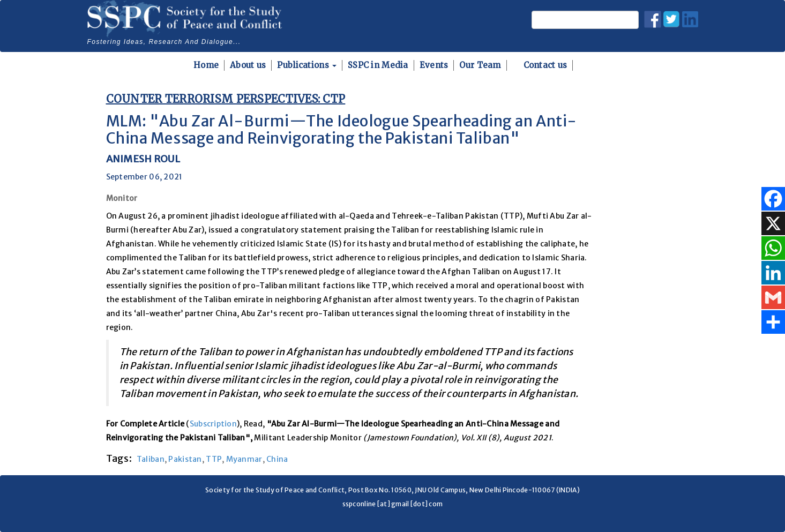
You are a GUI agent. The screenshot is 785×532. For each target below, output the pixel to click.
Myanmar (244, 459)
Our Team (480, 65)
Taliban (151, 459)
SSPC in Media (378, 65)
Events (434, 65)
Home (206, 65)
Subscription (213, 424)
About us (248, 65)
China (277, 459)
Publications (307, 65)
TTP (214, 459)
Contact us (545, 65)
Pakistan (185, 459)
